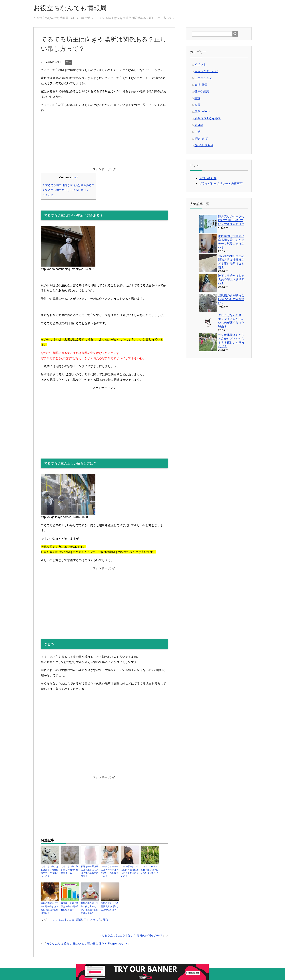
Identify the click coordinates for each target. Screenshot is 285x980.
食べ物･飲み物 (204, 145)
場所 (79, 920)
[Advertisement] (104, 141)
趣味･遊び (201, 139)
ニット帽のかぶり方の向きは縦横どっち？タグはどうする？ (130, 871)
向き (72, 920)
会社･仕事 (201, 85)
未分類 (199, 125)
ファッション (203, 78)
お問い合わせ (208, 178)
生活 (69, 62)
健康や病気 (202, 91)
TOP (56, 18)
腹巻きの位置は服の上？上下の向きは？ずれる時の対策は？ (90, 871)
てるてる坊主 (58, 920)
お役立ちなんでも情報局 (70, 8)
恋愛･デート (202, 112)
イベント (200, 65)
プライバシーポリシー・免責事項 (221, 183)
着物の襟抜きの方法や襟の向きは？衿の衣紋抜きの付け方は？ (50, 908)
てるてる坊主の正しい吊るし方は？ (66, 190)
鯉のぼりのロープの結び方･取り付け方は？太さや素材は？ (231, 220)
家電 (197, 105)
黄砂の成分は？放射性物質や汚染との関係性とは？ (110, 906)
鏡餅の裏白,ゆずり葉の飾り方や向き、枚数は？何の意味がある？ (90, 908)
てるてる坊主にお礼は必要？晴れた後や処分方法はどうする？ (50, 871)
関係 (106, 920)
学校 (197, 98)
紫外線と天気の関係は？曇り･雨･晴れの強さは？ (70, 906)
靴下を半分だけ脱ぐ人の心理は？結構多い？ (231, 280)
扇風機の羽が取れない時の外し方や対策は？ (231, 299)
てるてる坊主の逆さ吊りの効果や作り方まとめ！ (70, 870)
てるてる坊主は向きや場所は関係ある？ (69, 185)
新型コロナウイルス (208, 118)
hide (75, 177)
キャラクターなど (206, 71)
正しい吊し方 (92, 920)
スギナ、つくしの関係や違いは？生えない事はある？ (150, 870)
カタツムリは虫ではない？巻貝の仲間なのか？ (132, 936)
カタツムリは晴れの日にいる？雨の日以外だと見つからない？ (87, 944)
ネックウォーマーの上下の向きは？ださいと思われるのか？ (110, 871)
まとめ (48, 195)
